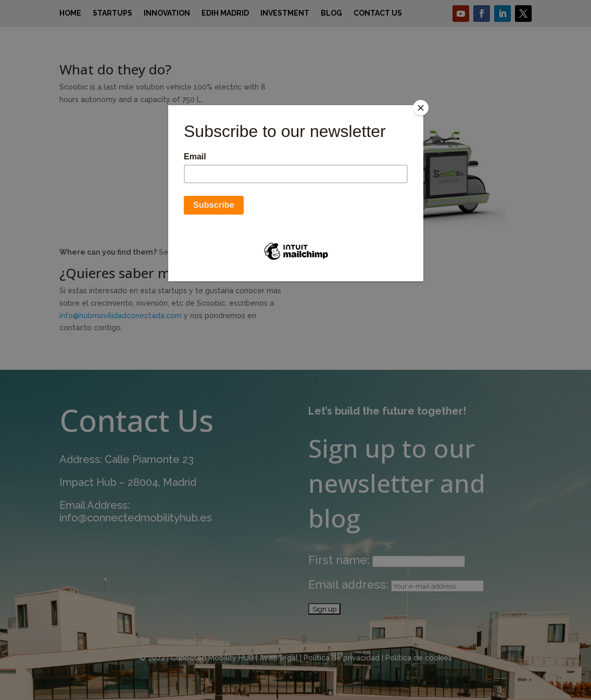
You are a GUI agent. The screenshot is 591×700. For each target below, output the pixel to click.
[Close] (421, 108)
